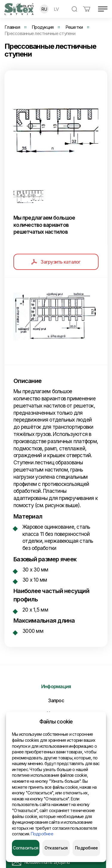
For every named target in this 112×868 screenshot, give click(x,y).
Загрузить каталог (56, 262)
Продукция (43, 27)
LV (56, 9)
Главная (12, 27)
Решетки (74, 27)
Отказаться (56, 848)
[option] (56, 130)
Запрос (56, 700)
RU (44, 9)
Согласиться (26, 848)
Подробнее (42, 834)
